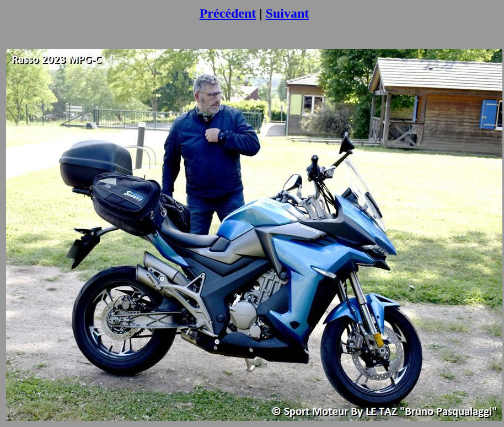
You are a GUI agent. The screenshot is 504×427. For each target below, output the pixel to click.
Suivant (288, 13)
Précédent (228, 13)
